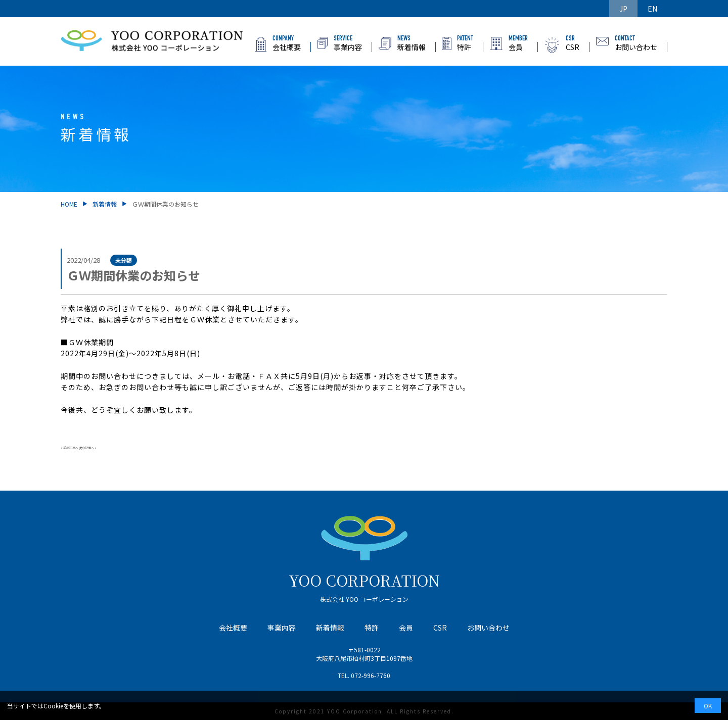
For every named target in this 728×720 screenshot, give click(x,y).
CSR (440, 628)
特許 (372, 628)
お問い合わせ (488, 628)
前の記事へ (71, 448)
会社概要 (233, 628)
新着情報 (105, 204)
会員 (406, 628)
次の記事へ (86, 448)
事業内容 (282, 628)
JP (623, 9)
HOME (69, 204)
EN (652, 9)
